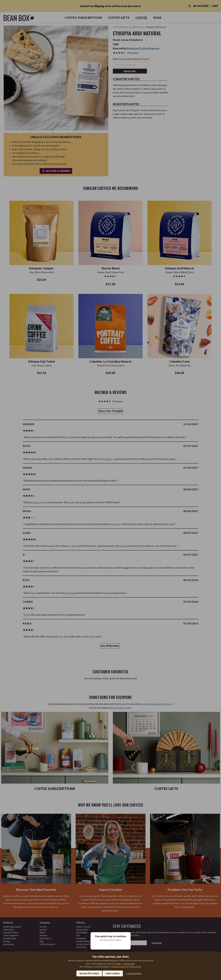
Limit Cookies (113, 973)
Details (118, 964)
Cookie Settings (134, 973)
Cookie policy (129, 964)
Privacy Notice (118, 967)
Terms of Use (135, 967)
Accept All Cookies (89, 973)
